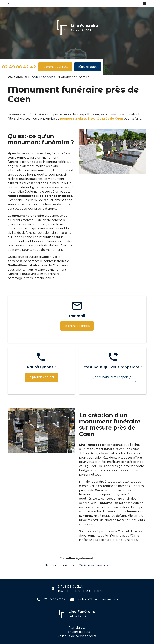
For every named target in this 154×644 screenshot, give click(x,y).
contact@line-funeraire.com (97, 599)
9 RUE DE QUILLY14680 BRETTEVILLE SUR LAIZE (81, 589)
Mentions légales (77, 632)
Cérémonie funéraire (94, 565)
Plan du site (77, 628)
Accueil (35, 77)
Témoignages (88, 67)
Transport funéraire (60, 565)
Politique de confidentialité (77, 636)
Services (49, 77)
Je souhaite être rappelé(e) (113, 377)
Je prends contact (55, 67)
